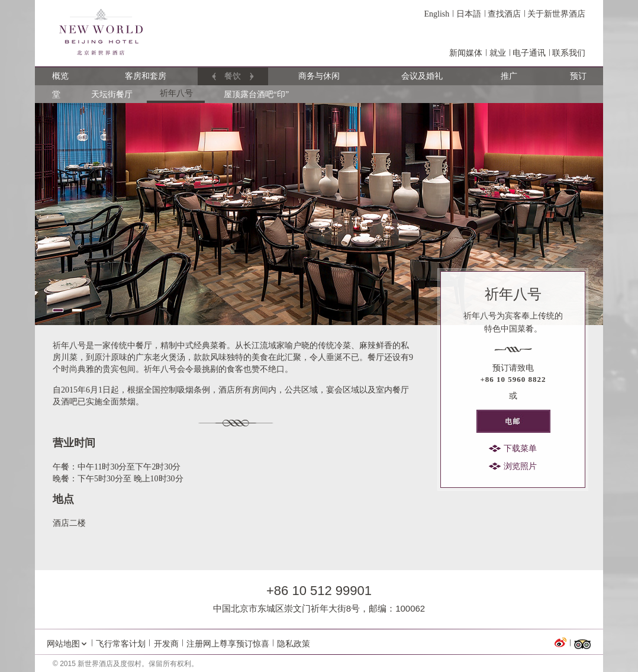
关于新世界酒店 (556, 14)
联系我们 (569, 53)
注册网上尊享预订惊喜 (228, 644)
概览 (61, 76)
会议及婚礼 (423, 76)
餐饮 (233, 76)
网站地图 (63, 644)
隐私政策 (294, 644)
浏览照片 (520, 466)
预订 (579, 76)
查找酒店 (504, 14)
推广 (509, 76)
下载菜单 (520, 448)
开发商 (166, 644)
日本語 (469, 14)
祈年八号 (176, 93)
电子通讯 (529, 53)
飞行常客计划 (121, 644)
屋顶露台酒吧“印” (256, 94)
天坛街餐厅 (112, 94)
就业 (498, 53)
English (436, 14)
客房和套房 (146, 76)
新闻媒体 (466, 53)
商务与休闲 (320, 76)
